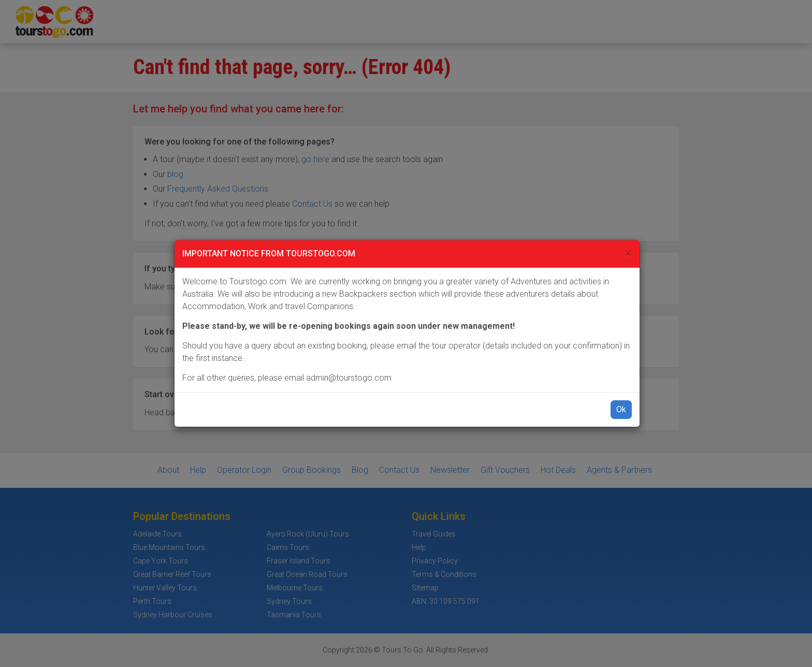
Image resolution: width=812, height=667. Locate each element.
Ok (621, 409)
